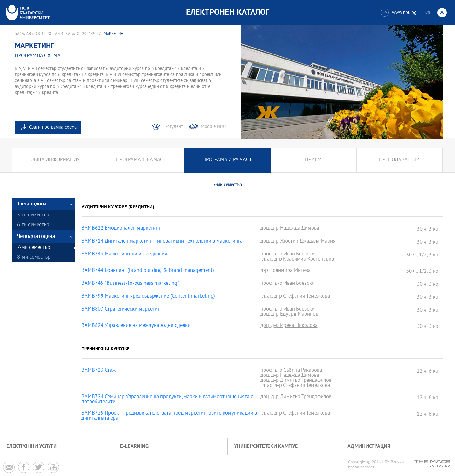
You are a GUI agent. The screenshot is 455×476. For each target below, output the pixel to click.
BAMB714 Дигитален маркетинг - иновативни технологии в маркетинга (162, 242)
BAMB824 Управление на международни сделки (136, 326)
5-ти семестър (33, 215)
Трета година (32, 204)
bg (442, 12)
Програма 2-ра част (227, 160)
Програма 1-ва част (141, 160)
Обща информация (55, 160)
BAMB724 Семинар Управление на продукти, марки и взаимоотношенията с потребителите (167, 400)
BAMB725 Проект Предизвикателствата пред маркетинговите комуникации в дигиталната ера (169, 416)
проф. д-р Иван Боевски (288, 255)
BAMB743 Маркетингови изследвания (124, 255)
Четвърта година (36, 236)
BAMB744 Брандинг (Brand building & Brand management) (148, 271)
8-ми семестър (34, 258)
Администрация (369, 447)
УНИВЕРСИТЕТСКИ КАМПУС (266, 447)
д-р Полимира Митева (286, 271)
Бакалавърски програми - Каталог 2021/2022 (58, 34)
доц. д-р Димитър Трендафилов (296, 381)
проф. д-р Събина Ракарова (291, 371)
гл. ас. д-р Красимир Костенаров (297, 260)
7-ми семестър (34, 248)
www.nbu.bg (399, 13)
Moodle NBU (213, 127)
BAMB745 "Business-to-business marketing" (130, 284)
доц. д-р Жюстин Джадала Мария (298, 242)
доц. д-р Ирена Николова (289, 326)
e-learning (134, 447)
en (428, 12)
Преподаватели (399, 160)
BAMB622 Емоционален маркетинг (121, 229)
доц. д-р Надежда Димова (290, 229)
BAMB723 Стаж (99, 371)
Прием (313, 160)
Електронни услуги (32, 447)
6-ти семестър (33, 225)
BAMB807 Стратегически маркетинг (122, 310)
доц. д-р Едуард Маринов (289, 315)
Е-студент (173, 127)
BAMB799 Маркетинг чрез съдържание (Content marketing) (148, 297)
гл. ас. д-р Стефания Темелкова (295, 297)
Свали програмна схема (53, 127)
